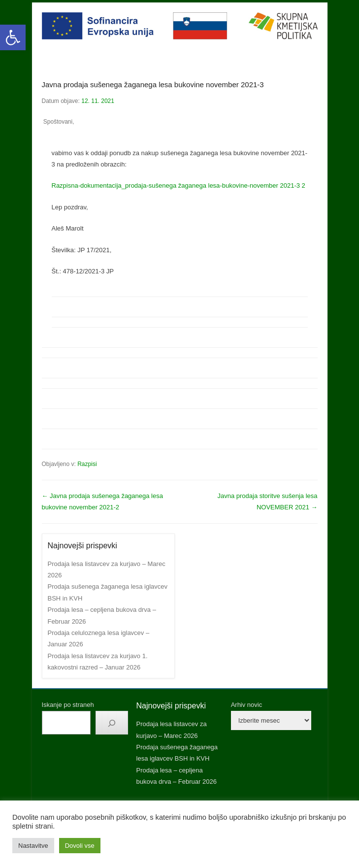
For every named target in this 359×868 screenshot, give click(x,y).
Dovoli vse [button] (80, 846)
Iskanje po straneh (68, 705)
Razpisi (87, 464)
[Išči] (112, 723)
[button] (13, 37)
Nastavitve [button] (33, 846)
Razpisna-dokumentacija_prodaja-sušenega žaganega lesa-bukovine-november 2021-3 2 (179, 185)
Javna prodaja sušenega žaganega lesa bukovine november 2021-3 (153, 84)
